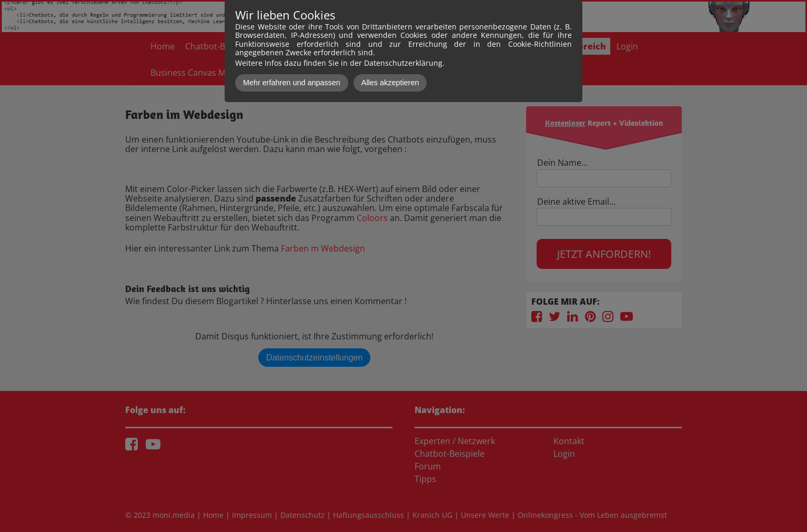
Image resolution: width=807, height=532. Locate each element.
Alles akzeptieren (390, 83)
